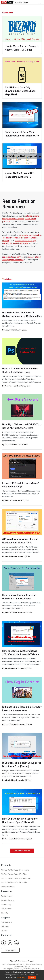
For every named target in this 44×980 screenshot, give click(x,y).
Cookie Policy (20, 978)
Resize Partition (7, 896)
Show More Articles (22, 851)
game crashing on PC (24, 241)
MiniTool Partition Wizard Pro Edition (15, 874)
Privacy (31, 961)
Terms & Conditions (18, 961)
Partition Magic (7, 905)
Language (10, 950)
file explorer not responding (30, 235)
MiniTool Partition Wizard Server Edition (16, 878)
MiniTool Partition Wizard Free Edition (15, 870)
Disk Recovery (6, 909)
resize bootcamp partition (13, 257)
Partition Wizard (22, 3)
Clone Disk (5, 913)
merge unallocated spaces (13, 219)
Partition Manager (8, 900)
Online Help (5, 927)
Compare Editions (8, 887)
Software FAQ (6, 922)
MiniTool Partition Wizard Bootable (14, 883)
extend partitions (32, 216)
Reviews (4, 931)
